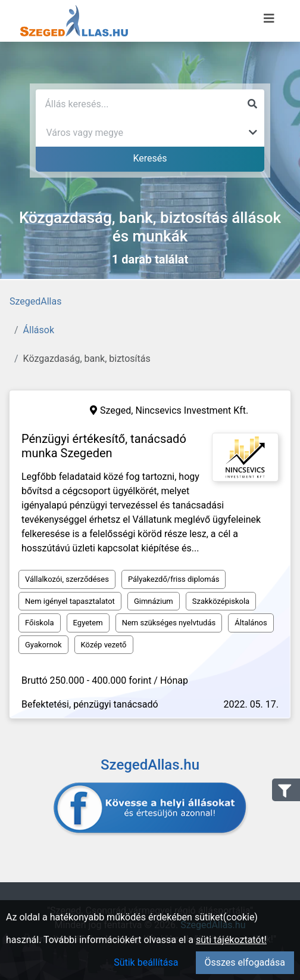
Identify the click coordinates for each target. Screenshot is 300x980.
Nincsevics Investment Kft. (192, 410)
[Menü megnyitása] (269, 18)
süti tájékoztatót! (231, 940)
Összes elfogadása (245, 962)
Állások (39, 330)
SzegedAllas (35, 301)
